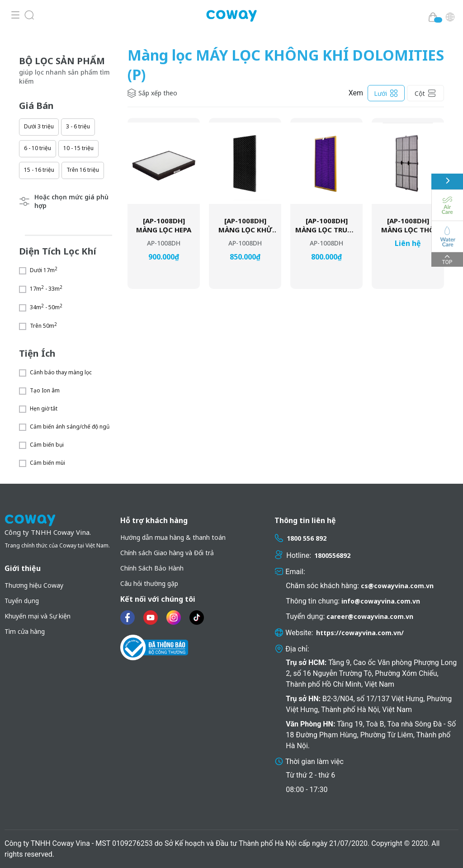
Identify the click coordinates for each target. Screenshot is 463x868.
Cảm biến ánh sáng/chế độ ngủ (70, 427)
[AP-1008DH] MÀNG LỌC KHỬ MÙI (245, 225)
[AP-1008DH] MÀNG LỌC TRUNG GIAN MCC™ (326, 225)
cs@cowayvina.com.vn (397, 586)
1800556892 (332, 555)
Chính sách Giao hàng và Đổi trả (167, 553)
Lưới (386, 93)
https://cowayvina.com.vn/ (360, 633)
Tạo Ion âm (45, 390)
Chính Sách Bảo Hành (152, 568)
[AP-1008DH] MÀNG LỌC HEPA (164, 225)
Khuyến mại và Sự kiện (38, 616)
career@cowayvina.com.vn (370, 616)
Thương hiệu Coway (34, 585)
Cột (425, 93)
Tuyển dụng (22, 601)
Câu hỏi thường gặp (149, 583)
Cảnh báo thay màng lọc (61, 372)
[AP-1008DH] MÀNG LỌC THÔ (408, 225)
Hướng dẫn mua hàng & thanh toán (173, 537)
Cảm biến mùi (47, 463)
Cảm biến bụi (47, 445)
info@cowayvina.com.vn (381, 601)
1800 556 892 (307, 538)
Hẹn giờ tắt (44, 408)
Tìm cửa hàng (25, 631)
